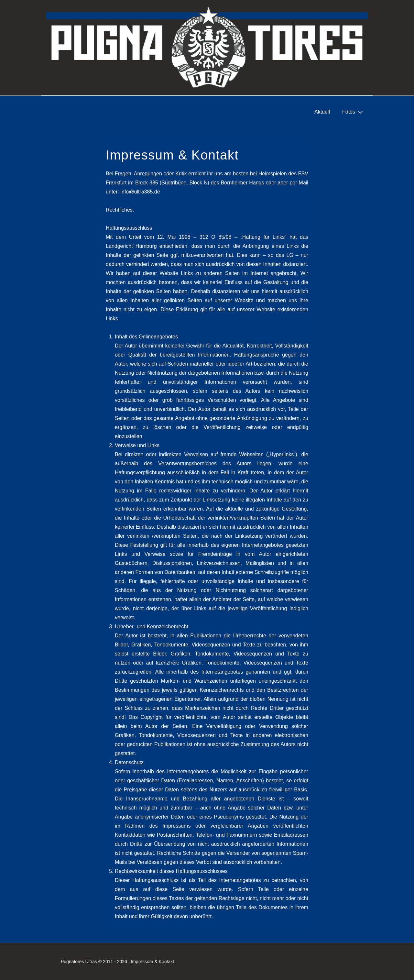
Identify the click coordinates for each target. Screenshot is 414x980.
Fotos (353, 112)
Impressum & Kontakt (152, 962)
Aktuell (322, 112)
